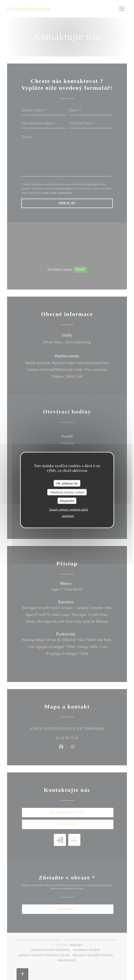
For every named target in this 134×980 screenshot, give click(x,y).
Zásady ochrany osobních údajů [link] (69, 509)
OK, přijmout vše (67, 483)
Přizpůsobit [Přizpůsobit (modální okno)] (67, 501)
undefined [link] (68, 516)
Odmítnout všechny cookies (67, 492)
